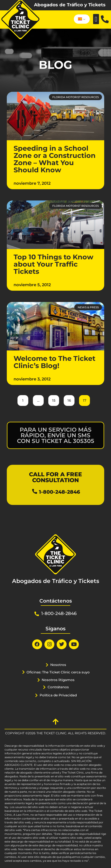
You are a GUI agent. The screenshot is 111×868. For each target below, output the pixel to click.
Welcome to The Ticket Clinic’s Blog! (54, 362)
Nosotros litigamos (58, 680)
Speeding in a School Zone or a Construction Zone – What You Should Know (55, 159)
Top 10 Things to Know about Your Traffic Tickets (53, 264)
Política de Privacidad (58, 695)
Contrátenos (58, 687)
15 (54, 399)
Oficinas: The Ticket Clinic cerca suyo (58, 672)
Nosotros (58, 665)
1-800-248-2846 (59, 492)
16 (69, 399)
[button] (96, 19)
